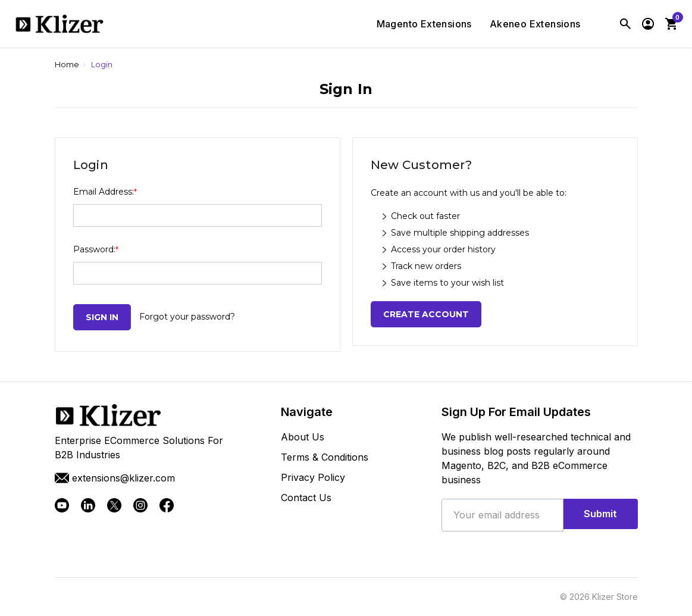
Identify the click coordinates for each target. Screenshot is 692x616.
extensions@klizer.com (115, 478)
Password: (96, 249)
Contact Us (306, 498)
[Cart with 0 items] (671, 24)
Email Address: (105, 192)
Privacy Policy (313, 477)
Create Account (426, 314)
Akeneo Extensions (535, 24)
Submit (601, 515)
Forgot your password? (187, 317)
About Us (303, 437)
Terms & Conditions (325, 457)
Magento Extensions (424, 24)
